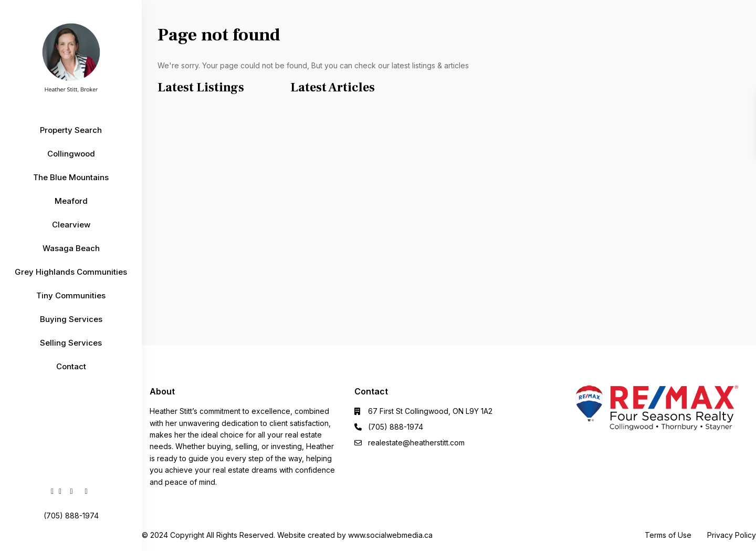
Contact (71, 366)
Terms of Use (668, 535)
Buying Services (71, 319)
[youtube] (71, 491)
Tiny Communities (71, 295)
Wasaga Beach (71, 248)
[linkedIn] (60, 491)
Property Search (71, 130)
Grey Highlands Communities (71, 272)
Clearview (71, 225)
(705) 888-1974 (396, 427)
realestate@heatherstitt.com (416, 443)
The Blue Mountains (71, 177)
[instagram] (86, 491)
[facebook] (52, 491)
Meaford (71, 201)
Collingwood (71, 154)
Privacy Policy (732, 535)
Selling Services (71, 343)
